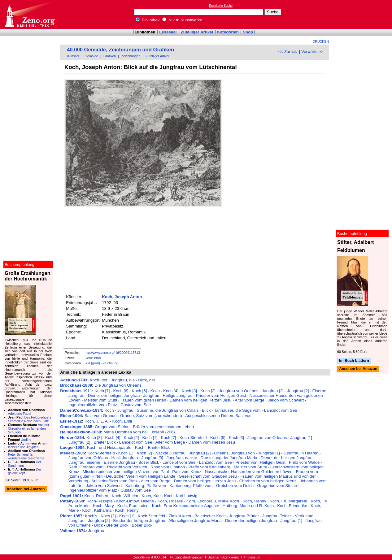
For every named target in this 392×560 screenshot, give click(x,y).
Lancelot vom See (281, 410)
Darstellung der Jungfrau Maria (229, 458)
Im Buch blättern (354, 361)
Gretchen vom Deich (235, 486)
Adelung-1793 (74, 380)
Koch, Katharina (97, 510)
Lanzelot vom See (216, 462)
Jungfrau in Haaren (301, 453)
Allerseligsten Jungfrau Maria (195, 521)
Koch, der (99, 380)
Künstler (73, 56)
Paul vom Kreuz (187, 472)
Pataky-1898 (72, 501)
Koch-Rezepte (100, 501)
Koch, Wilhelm (125, 496)
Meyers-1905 (72, 453)
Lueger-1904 (72, 447)
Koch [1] (150, 438)
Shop (248, 32)
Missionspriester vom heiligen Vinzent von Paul (126, 472)
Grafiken (110, 56)
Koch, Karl (151, 496)
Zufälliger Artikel (197, 32)
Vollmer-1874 (73, 531)
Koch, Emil (122, 421)
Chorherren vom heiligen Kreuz (268, 481)
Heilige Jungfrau (178, 395)
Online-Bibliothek (29, 14)
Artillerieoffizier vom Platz (114, 481)
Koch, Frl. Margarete (288, 501)
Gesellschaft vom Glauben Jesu (208, 476)
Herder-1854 (72, 438)
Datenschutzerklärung (224, 557)
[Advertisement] (364, 14)
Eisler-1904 (71, 416)
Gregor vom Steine (112, 427)
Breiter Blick (105, 442)
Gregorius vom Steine (277, 486)
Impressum (252, 557)
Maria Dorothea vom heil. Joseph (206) (139, 432)
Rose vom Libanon (168, 467)
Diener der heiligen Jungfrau (114, 395)
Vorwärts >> (312, 52)
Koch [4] (171, 391)
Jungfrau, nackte (182, 458)
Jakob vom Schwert (286, 400)
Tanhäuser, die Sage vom (237, 410)
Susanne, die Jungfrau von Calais (168, 410)
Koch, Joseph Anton (122, 297)
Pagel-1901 (71, 496)
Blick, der (147, 380)
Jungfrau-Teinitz (277, 516)
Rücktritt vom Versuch (127, 467)
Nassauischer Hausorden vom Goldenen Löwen (249, 472)
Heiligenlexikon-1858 (81, 432)
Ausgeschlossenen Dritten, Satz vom (219, 416)
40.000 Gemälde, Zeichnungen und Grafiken (120, 50)
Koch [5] (139, 391)
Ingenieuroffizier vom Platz (93, 405)
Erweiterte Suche (221, 6)
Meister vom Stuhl (100, 400)
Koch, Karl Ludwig (181, 496)
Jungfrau (151, 395)
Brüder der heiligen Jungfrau (139, 521)
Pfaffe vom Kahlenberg (209, 467)
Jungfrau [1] (301, 438)
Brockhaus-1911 (76, 391)
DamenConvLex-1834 (81, 410)
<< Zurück (288, 52)
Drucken (321, 41)
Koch (155, 391)
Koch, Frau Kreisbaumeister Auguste (186, 506)
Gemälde (91, 56)
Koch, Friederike (292, 506)
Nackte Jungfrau (170, 453)
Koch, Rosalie (170, 501)
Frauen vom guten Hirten (143, 400)
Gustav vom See (136, 405)
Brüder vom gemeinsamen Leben (163, 427)
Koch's (91, 516)
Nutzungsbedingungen (187, 557)
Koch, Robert (96, 496)
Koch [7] (102, 391)
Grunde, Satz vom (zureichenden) (151, 416)
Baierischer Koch (210, 516)
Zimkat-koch (180, 516)
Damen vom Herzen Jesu (211, 442)
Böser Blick (149, 462)
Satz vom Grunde (101, 416)
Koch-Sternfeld (193, 438)
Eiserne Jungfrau (119, 462)
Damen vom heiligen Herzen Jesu (201, 400)
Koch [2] (208, 391)
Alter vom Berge (250, 400)
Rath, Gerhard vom (86, 467)
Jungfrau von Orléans (239, 391)
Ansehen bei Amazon (358, 369)
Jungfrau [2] (298, 391)
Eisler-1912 (71, 421)
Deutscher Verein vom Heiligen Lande (141, 476)
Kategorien (228, 32)
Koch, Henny (254, 501)
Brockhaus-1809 (76, 385)
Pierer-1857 (71, 516)
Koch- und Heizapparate (109, 447)
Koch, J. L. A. (97, 421)
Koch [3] (189, 391)
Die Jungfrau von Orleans (118, 385)
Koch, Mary (103, 506)
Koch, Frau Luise (133, 506)
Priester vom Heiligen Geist (221, 395)
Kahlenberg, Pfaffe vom (191, 486)
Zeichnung (111, 363)
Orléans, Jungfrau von (235, 453)
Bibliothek (148, 20)
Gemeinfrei (93, 358)
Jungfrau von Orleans (267, 438)
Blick (206, 410)
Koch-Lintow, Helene (135, 501)
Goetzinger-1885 (76, 427)
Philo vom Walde (304, 462)
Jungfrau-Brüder (244, 516)
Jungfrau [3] (273, 391)
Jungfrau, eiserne (84, 462)
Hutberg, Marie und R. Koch (248, 506)
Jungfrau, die (123, 380)
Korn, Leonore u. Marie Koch (213, 501)
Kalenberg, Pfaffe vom (146, 486)
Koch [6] (121, 391)
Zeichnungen (131, 56)
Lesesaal (168, 32)
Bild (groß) (92, 363)
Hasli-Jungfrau (125, 458)
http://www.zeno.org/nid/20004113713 (112, 353)
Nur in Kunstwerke (182, 20)
